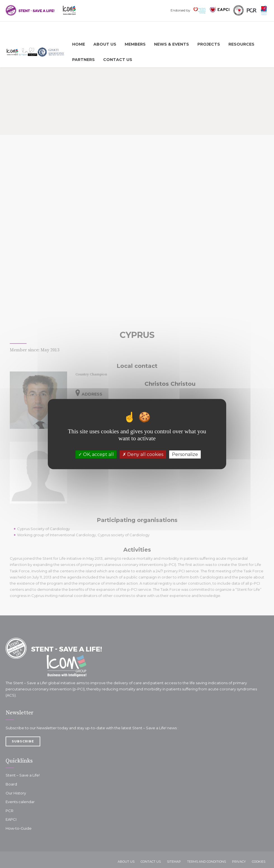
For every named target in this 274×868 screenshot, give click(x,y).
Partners (83, 60)
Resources (241, 44)
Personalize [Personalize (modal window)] (185, 454)
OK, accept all (96, 454)
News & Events (172, 44)
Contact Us (118, 60)
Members (135, 44)
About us (105, 44)
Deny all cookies (143, 454)
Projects (209, 44)
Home (79, 44)
